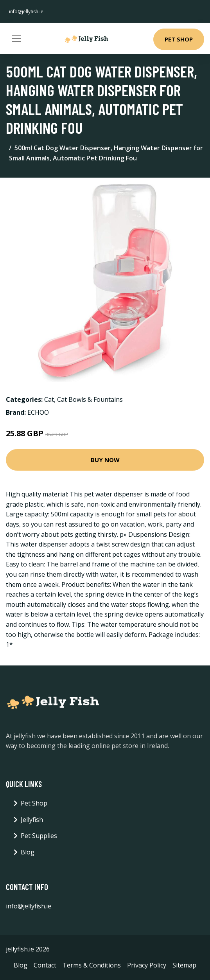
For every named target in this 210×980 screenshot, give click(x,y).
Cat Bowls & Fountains (90, 399)
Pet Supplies (39, 836)
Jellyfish (32, 820)
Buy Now (105, 460)
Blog (28, 852)
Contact (45, 965)
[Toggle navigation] (16, 38)
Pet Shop (179, 39)
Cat (49, 399)
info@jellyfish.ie (26, 12)
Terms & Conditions (92, 965)
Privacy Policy (147, 965)
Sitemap (184, 965)
